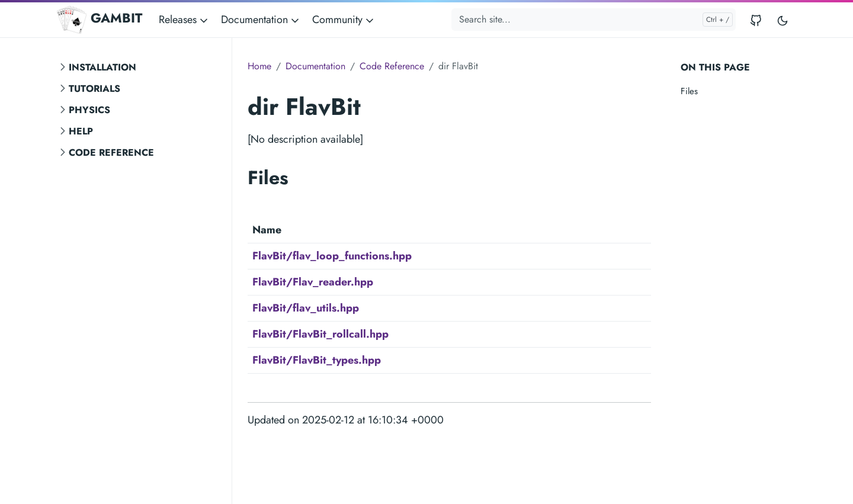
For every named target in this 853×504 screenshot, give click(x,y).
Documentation (315, 66)
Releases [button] (184, 20)
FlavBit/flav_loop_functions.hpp (332, 256)
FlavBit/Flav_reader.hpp (313, 282)
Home (259, 66)
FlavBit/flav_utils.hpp (306, 308)
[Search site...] (594, 20)
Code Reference (111, 153)
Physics (89, 110)
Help (81, 131)
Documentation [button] (261, 20)
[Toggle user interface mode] (783, 20)
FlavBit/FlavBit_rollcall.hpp (320, 334)
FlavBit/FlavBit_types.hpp (317, 360)
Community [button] (344, 20)
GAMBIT (100, 20)
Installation (102, 67)
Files (689, 91)
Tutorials (94, 89)
